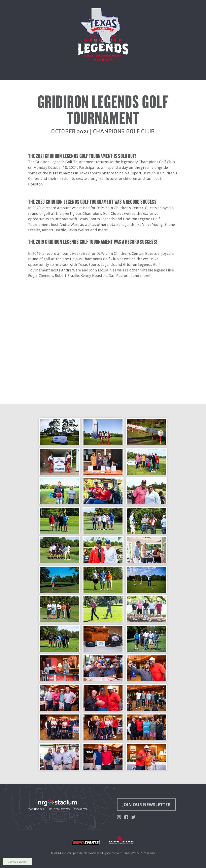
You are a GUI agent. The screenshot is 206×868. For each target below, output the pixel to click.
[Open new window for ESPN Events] (86, 843)
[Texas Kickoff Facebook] (126, 817)
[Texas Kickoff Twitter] (133, 817)
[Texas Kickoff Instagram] (119, 817)
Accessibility (148, 853)
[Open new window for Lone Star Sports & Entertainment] (121, 840)
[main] (103, 392)
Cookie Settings (17, 862)
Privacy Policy (131, 853)
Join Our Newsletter (146, 805)
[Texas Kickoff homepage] (100, 26)
